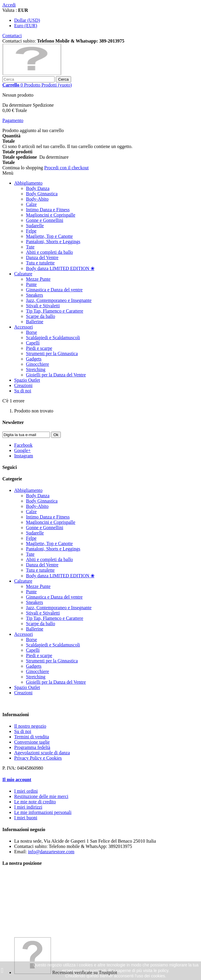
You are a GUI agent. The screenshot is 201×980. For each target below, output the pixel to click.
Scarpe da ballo (41, 316)
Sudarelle (35, 226)
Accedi (9, 5)
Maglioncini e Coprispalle (51, 215)
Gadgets (34, 359)
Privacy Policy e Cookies (38, 758)
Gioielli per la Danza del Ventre (56, 375)
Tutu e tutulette (40, 263)
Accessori (23, 327)
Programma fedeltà (32, 747)
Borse (31, 332)
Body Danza (38, 188)
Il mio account (17, 780)
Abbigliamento (28, 183)
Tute (30, 247)
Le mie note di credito (35, 802)
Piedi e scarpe (39, 348)
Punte (31, 284)
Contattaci (12, 36)
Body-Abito (37, 199)
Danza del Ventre (42, 257)
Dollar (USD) (27, 20)
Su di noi (23, 391)
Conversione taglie (32, 742)
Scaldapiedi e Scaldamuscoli (53, 338)
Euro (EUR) (26, 26)
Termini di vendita (32, 737)
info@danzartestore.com (51, 852)
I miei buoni (26, 818)
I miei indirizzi (28, 807)
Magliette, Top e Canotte (49, 236)
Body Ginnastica (42, 194)
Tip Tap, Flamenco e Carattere (55, 311)
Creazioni (23, 385)
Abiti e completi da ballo (49, 252)
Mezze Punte (38, 279)
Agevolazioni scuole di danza (42, 753)
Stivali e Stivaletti (43, 306)
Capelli (33, 343)
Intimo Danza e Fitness (48, 210)
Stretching (36, 369)
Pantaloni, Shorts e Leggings (53, 242)
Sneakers (35, 295)
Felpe (31, 231)
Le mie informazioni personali (43, 812)
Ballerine (35, 322)
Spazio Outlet (27, 380)
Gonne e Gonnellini (45, 220)
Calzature (23, 274)
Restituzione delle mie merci (41, 796)
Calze (31, 204)
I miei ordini (26, 791)
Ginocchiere (37, 364)
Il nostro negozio (30, 726)
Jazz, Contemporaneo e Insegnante (59, 300)
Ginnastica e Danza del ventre (54, 290)
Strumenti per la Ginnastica (52, 354)
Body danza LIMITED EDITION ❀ (60, 268)
